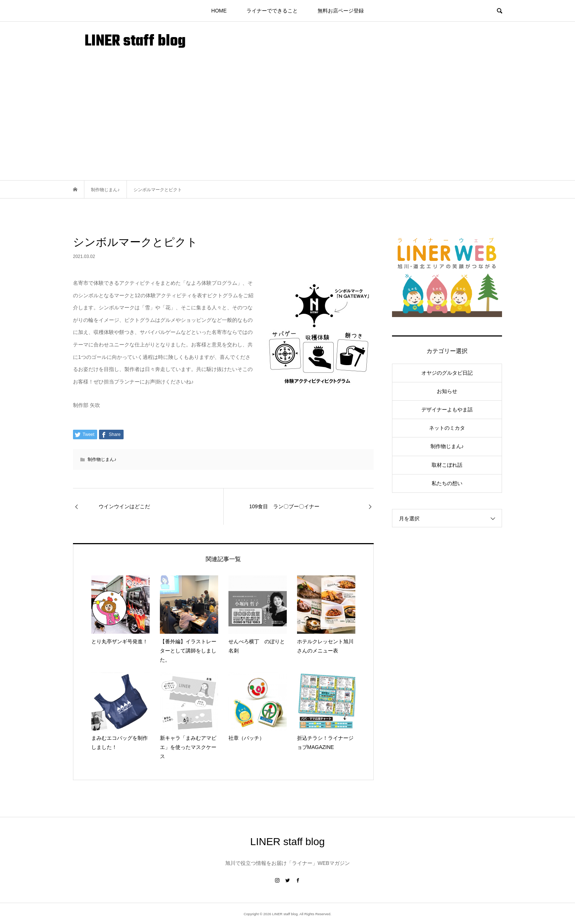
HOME (219, 11)
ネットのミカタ (447, 428)
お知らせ (447, 391)
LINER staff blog (135, 42)
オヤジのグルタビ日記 (447, 373)
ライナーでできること (272, 11)
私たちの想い (447, 483)
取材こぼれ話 (447, 465)
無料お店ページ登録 (341, 11)
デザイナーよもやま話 (447, 410)
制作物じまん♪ (102, 459)
